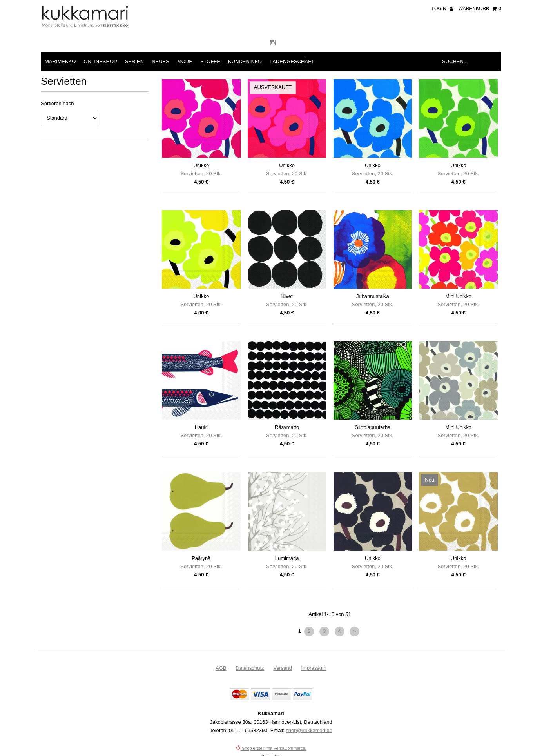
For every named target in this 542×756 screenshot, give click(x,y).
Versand (283, 668)
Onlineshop (100, 61)
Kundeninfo (245, 61)
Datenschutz (250, 668)
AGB (221, 668)
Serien (134, 61)
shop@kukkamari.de (309, 730)
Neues (160, 61)
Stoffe (210, 61)
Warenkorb (480, 9)
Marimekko (60, 61)
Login (442, 9)
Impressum (314, 668)
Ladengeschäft (292, 61)
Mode (185, 61)
